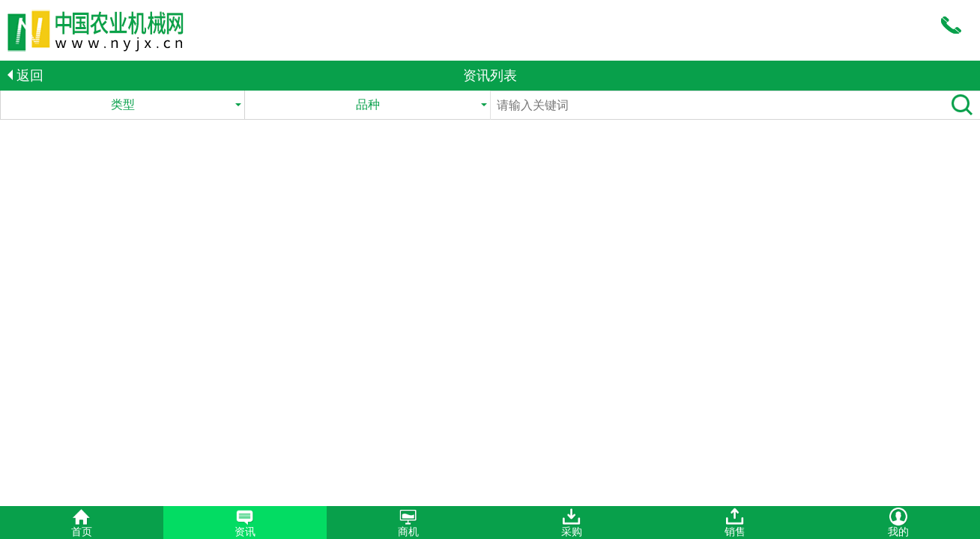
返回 (25, 76)
